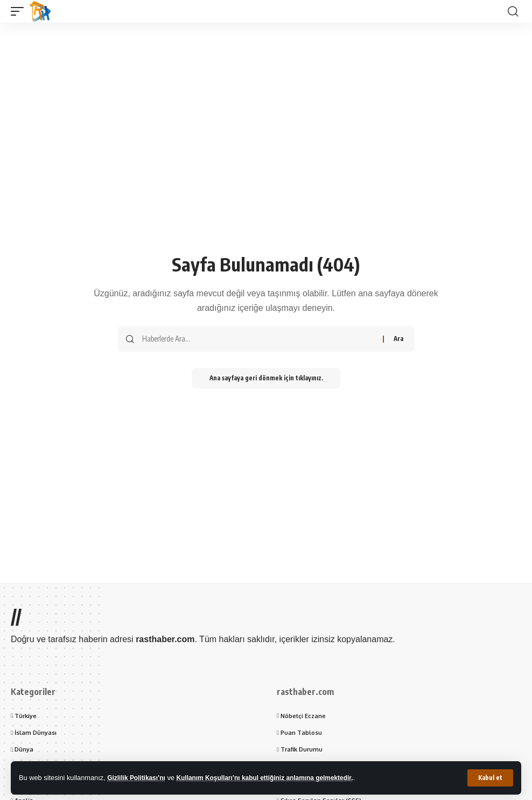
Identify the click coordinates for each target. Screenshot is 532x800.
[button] (490, 778)
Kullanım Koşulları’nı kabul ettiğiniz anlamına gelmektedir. (276, 778)
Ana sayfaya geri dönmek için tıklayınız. (266, 378)
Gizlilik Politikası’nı (138, 778)
